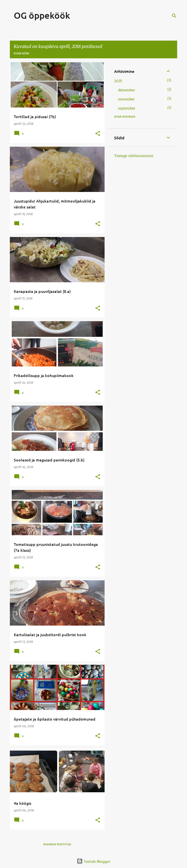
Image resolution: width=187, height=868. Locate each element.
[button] (98, 134)
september (127, 108)
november (126, 99)
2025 (118, 81)
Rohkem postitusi (57, 844)
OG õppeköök (42, 15)
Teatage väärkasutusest (134, 156)
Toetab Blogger (94, 861)
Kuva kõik (22, 53)
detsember (127, 90)
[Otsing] (174, 16)
